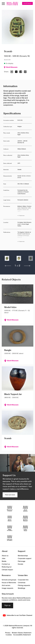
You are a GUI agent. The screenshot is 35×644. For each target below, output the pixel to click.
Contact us (6, 564)
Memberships (23, 556)
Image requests (8, 588)
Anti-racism (6, 585)
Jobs (4, 559)
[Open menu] (3, 4)
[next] (27, 266)
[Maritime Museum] (25, 518)
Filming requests (24, 585)
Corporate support (25, 559)
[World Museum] (25, 509)
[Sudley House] (25, 528)
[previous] (8, 266)
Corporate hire (23, 580)
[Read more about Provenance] (25, 211)
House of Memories (9, 583)
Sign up (7, 605)
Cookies (9, 635)
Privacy (8, 633)
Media (4, 561)
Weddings (22, 588)
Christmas (22, 583)
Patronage (22, 561)
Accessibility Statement (22, 635)
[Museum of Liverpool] (10, 509)
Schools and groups (9, 580)
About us (5, 556)
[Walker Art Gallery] (10, 528)
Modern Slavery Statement (22, 633)
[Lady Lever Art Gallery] (10, 538)
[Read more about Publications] (25, 237)
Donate (20, 564)
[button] (7, 259)
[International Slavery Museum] (10, 518)
